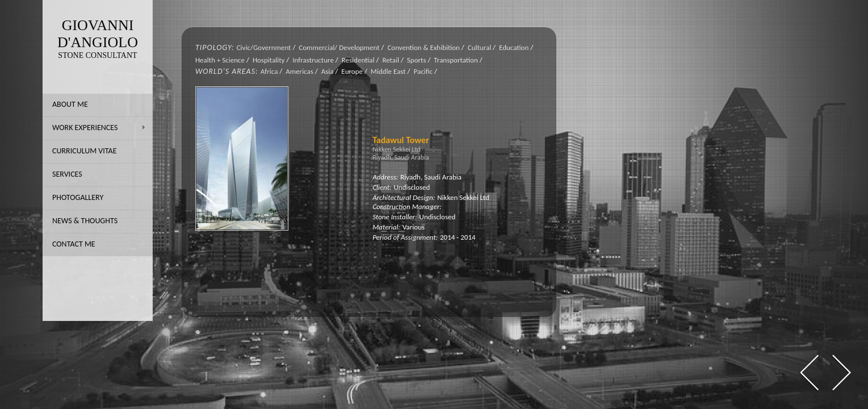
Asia (328, 71)
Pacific (423, 71)
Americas (299, 71)
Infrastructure (313, 60)
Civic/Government (264, 47)
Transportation (456, 60)
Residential (358, 60)
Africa (269, 71)
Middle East (388, 71)
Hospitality (269, 60)
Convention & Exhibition (423, 47)
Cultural (479, 47)
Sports (417, 60)
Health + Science (220, 60)
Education (514, 47)
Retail (391, 60)
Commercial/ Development (339, 47)
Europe (352, 71)
